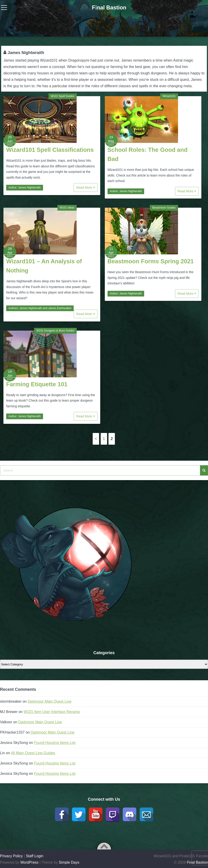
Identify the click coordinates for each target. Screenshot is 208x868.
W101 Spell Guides (63, 96)
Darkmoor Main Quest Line (50, 701)
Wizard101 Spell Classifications (50, 150)
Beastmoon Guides (164, 208)
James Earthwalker (60, 308)
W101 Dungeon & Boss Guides (55, 331)
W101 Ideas (67, 208)
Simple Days (69, 862)
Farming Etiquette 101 (37, 384)
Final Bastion (109, 7)
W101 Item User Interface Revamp (52, 712)
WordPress (29, 862)
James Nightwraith (29, 188)
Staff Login (35, 856)
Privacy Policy (11, 856)
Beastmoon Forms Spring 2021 (151, 261)
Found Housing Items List (55, 743)
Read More (85, 188)
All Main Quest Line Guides (33, 753)
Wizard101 (169, 96)
